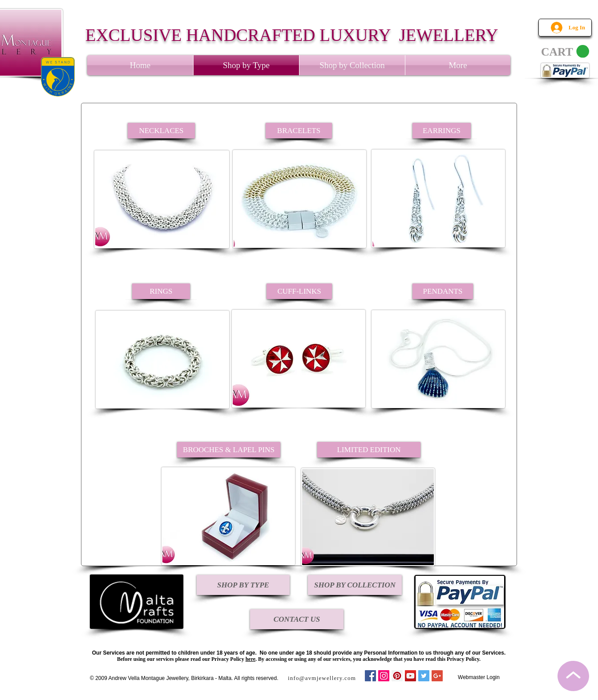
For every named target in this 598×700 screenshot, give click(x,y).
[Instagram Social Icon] (384, 676)
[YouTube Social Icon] (410, 676)
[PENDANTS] (443, 291)
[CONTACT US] (297, 619)
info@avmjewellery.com (322, 678)
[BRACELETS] (299, 131)
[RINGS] (161, 291)
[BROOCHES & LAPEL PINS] (229, 450)
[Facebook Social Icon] (370, 676)
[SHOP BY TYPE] (243, 585)
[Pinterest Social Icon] (397, 676)
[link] (565, 52)
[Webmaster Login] (479, 678)
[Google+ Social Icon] (437, 676)
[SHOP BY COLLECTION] (355, 585)
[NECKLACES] (161, 131)
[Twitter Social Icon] (424, 676)
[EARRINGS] (442, 131)
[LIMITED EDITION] (369, 450)
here (251, 659)
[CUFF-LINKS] (299, 291)
